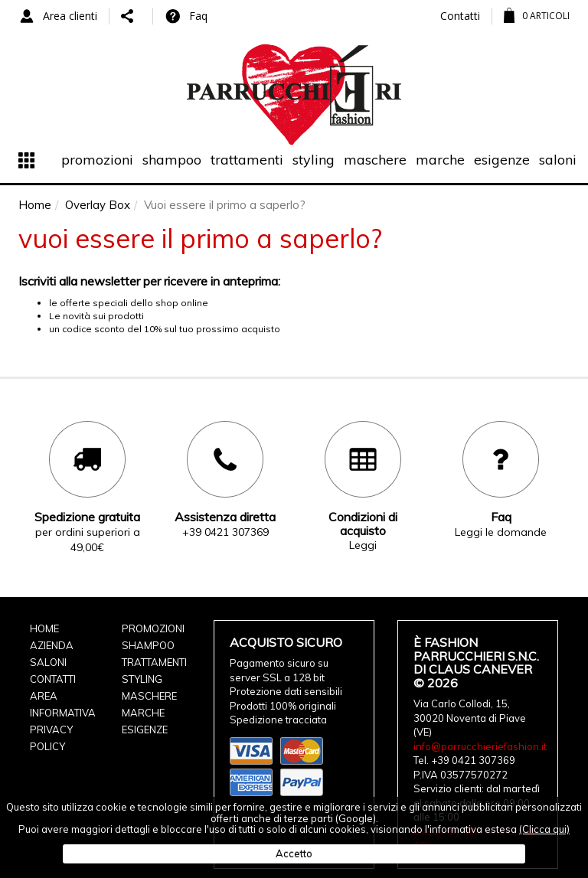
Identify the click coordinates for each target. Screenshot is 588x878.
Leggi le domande (501, 532)
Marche (440, 160)
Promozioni (97, 160)
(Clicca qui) (544, 829)
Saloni (558, 160)
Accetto (294, 854)
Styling (314, 160)
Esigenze (502, 160)
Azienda (52, 645)
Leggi (363, 545)
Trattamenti (247, 160)
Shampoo (172, 160)
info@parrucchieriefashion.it (480, 746)
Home (44, 628)
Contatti (460, 16)
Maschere (375, 160)
